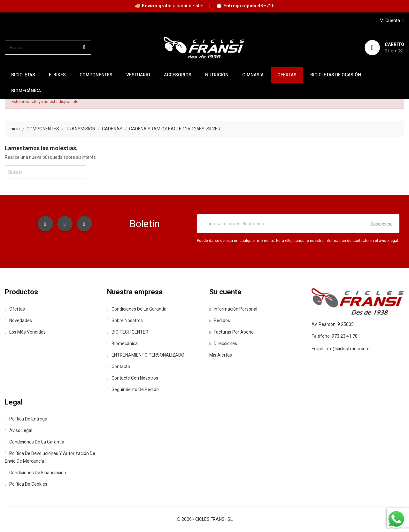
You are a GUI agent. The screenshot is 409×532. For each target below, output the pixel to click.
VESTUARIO (138, 75)
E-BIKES (57, 75)
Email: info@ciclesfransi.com (341, 349)
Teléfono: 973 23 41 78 (335, 336)
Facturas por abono (232, 332)
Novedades (18, 320)
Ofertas (15, 309)
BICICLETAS (23, 75)
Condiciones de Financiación (35, 473)
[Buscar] (48, 48)
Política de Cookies (26, 484)
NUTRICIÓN (217, 75)
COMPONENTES (96, 75)
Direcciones (223, 343)
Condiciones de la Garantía (137, 309)
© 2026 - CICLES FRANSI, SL (205, 519)
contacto (119, 366)
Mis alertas (221, 355)
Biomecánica (26, 91)
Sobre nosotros (125, 320)
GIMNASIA (253, 75)
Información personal (233, 309)
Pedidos (220, 320)
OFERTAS (287, 75)
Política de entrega (26, 419)
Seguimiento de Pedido (133, 389)
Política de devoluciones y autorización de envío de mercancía (50, 457)
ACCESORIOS (178, 75)
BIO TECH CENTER (128, 332)
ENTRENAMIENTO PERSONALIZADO (146, 355)
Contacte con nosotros (133, 378)
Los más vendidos (25, 332)
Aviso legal (19, 430)
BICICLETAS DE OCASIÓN (336, 75)
